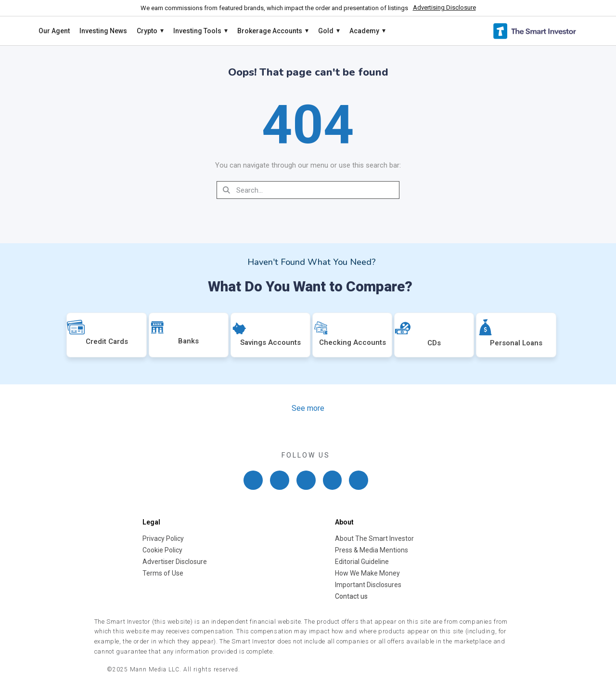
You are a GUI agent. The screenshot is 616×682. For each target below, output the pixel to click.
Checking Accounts (353, 342)
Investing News (103, 31)
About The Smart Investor (374, 538)
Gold (329, 31)
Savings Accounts (270, 342)
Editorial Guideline (362, 562)
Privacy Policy (163, 538)
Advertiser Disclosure (175, 562)
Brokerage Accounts (273, 31)
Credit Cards (107, 341)
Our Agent (54, 31)
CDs (434, 343)
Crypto (150, 31)
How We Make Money (367, 573)
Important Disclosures (368, 585)
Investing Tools (200, 31)
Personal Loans (516, 343)
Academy (367, 31)
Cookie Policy (162, 550)
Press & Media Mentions (372, 550)
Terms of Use (163, 573)
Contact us (351, 596)
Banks (188, 341)
